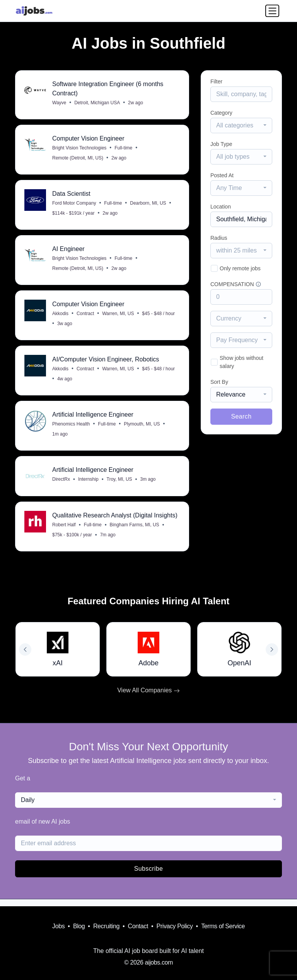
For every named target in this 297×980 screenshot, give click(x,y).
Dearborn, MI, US (148, 205)
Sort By (219, 382)
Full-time (124, 149)
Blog (79, 926)
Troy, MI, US (120, 485)
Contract (86, 317)
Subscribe (149, 876)
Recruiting (106, 926)
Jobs (58, 926)
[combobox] (241, 125)
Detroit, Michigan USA (97, 103)
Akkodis (61, 317)
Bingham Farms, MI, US (135, 531)
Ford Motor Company (74, 205)
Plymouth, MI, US (142, 429)
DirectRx (61, 485)
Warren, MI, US (118, 317)
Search (241, 416)
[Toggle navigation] (272, 11)
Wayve (60, 103)
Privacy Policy (175, 926)
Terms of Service (223, 926)
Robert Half (64, 531)
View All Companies (148, 697)
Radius (219, 238)
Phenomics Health (71, 429)
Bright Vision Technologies (80, 149)
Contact (138, 926)
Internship (89, 485)
